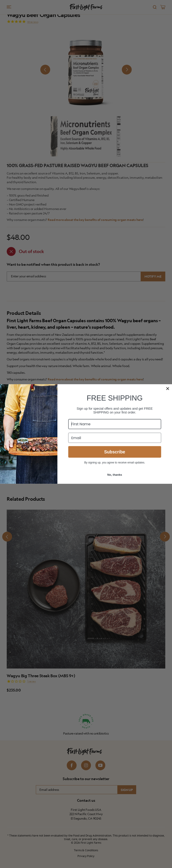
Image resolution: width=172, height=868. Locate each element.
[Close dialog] (168, 388)
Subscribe (115, 452)
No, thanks (115, 475)
